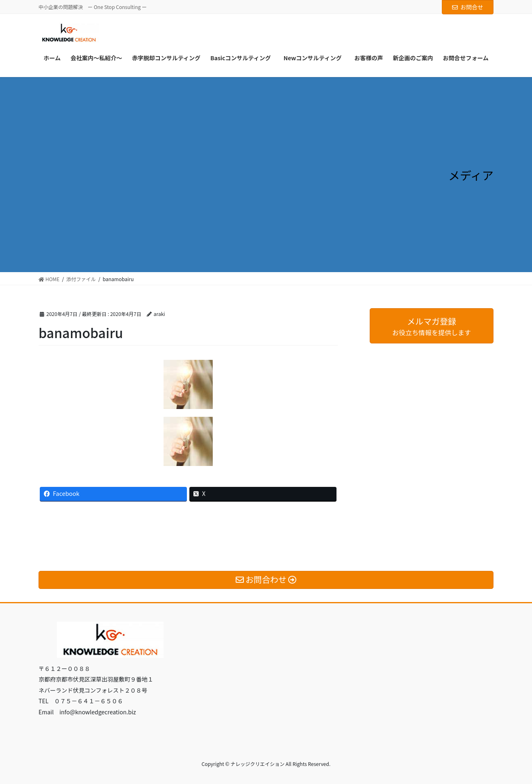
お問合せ (468, 7)
